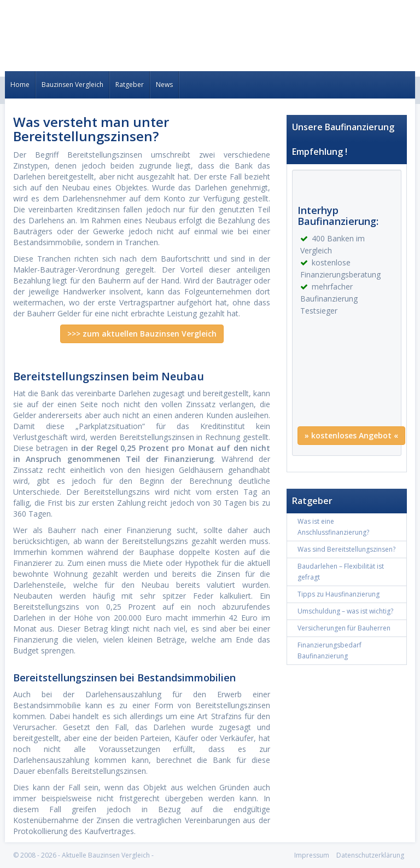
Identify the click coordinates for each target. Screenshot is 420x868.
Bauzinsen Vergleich (72, 85)
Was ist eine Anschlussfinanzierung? (333, 527)
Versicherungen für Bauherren (344, 628)
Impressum (312, 855)
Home (20, 85)
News (164, 85)
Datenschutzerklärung (370, 855)
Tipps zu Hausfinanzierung (339, 594)
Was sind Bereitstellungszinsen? (346, 549)
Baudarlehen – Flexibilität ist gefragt (341, 572)
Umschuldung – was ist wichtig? (345, 611)
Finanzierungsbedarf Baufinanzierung (329, 650)
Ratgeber (130, 85)
